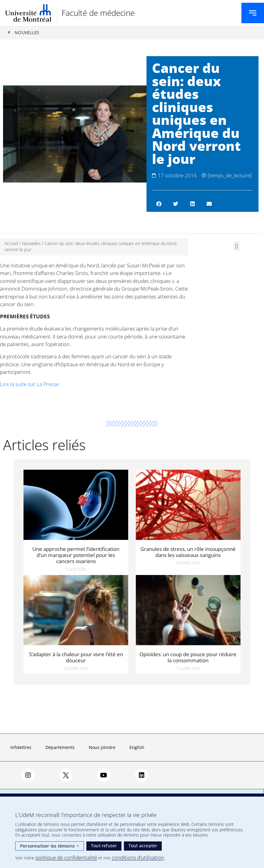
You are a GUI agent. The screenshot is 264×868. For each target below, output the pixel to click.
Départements (60, 748)
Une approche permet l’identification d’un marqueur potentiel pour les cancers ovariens (76, 555)
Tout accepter (143, 846)
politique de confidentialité (66, 857)
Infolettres (21, 748)
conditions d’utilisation (138, 857)
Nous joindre (102, 748)
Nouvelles (31, 244)
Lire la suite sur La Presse (29, 384)
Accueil (11, 244)
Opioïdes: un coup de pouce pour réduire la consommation (188, 658)
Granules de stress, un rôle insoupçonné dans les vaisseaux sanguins (188, 552)
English (137, 748)
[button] (159, 204)
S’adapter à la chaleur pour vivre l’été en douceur (76, 658)
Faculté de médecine (98, 13)
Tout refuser (104, 846)
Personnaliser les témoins (50, 846)
